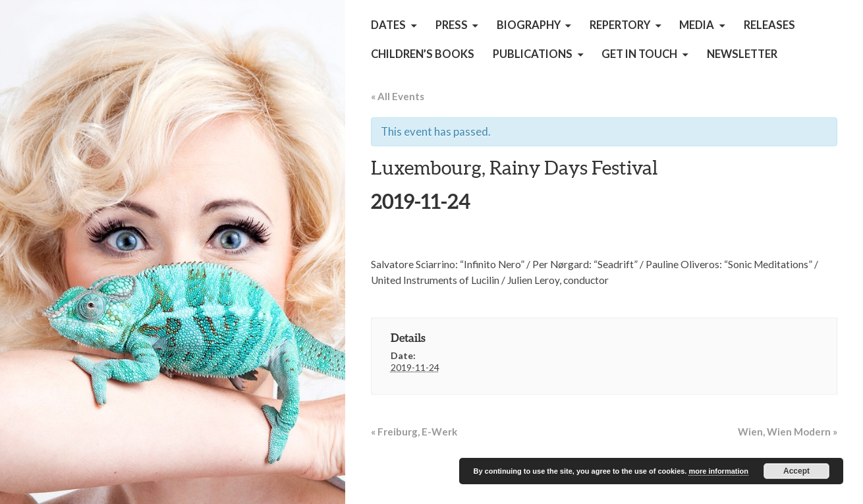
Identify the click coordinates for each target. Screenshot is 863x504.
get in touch (639, 54)
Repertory (620, 25)
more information (718, 471)
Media (697, 25)
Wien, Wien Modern (788, 432)
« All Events (398, 96)
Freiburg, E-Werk (414, 432)
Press (452, 25)
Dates (388, 25)
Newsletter (742, 54)
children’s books (423, 54)
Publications (533, 54)
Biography (529, 25)
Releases (769, 25)
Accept (796, 471)
